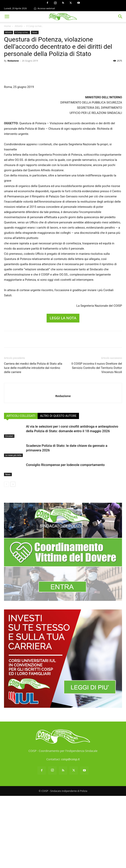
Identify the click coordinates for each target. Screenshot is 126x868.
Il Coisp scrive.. (35, 26)
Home (7, 26)
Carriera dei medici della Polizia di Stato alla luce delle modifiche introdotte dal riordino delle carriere (33, 440)
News (35, 32)
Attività (18, 26)
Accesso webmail (44, 8)
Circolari (9, 508)
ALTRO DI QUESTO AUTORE (58, 488)
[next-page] (13, 556)
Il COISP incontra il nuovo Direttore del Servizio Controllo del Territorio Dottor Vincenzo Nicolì (97, 440)
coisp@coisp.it (70, 831)
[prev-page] (6, 556)
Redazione (13, 61)
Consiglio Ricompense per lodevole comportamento (65, 537)
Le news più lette (13, 527)
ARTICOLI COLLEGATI (21, 488)
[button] (7, 17)
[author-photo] (63, 461)
